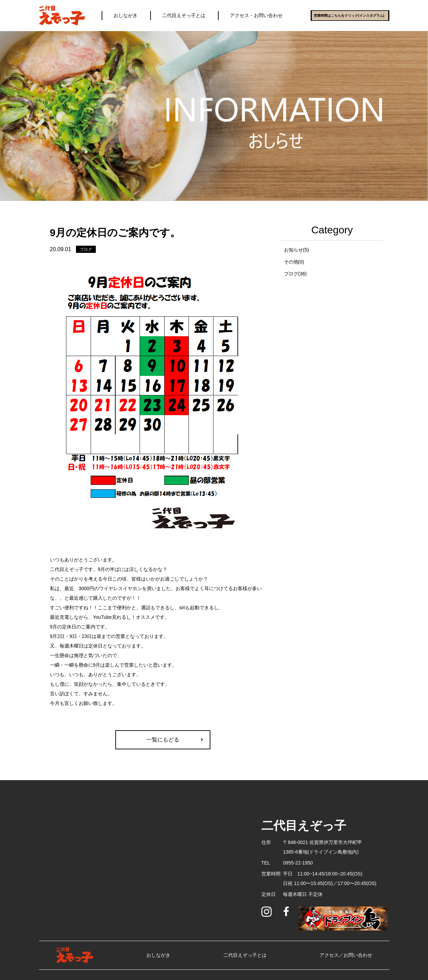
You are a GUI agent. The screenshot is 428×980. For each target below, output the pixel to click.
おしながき (126, 15)
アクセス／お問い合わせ (346, 955)
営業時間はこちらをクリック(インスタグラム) (349, 16)
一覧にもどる (163, 740)
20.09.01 (61, 249)
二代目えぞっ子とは (184, 15)
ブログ (86, 249)
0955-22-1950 (298, 863)
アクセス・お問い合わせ (256, 15)
